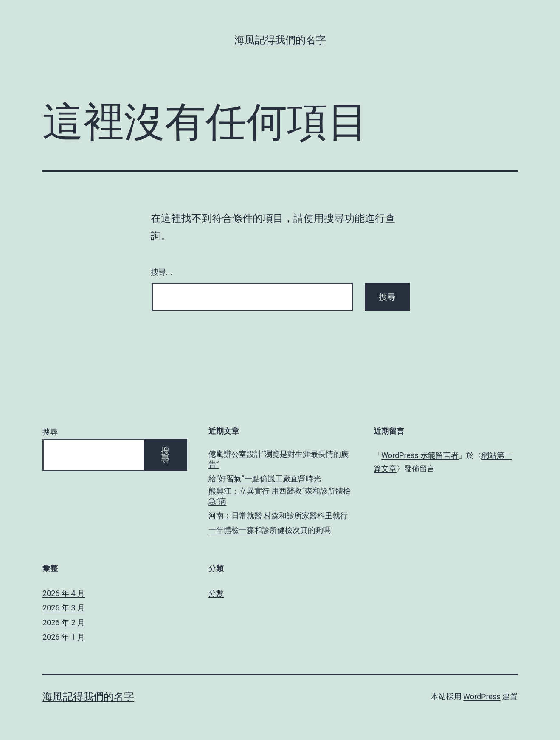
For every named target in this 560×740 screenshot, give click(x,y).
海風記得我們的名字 (280, 40)
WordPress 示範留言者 (420, 455)
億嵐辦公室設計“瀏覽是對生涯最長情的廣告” (279, 459)
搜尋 (50, 432)
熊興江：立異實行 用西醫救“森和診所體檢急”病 (280, 496)
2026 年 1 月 (64, 637)
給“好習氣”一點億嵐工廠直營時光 (265, 479)
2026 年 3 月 (64, 608)
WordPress (482, 696)
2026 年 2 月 (64, 623)
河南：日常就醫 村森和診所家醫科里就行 (278, 515)
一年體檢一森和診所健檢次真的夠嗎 (270, 530)
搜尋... (162, 272)
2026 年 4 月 (64, 593)
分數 (216, 593)
